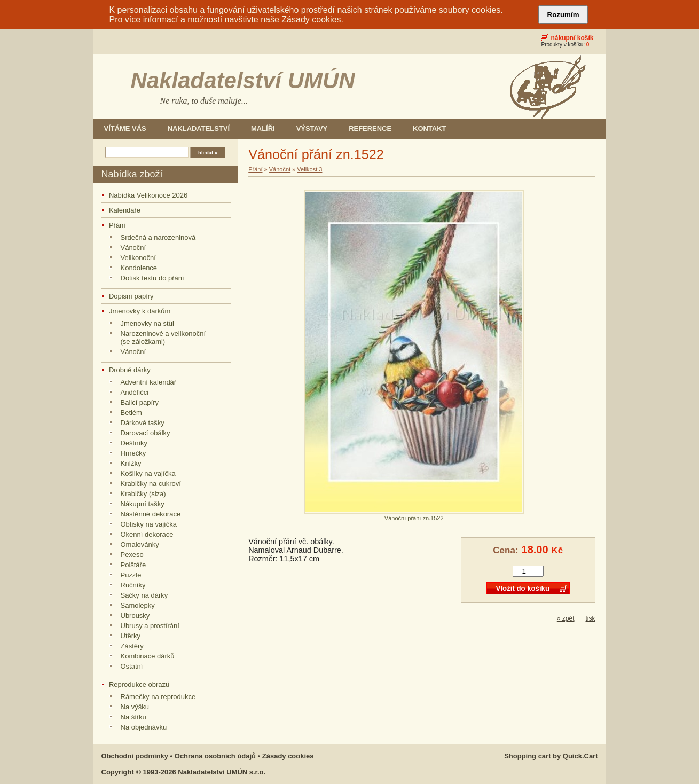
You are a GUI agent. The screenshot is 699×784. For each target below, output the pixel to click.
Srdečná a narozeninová (158, 237)
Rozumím (563, 15)
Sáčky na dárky (144, 595)
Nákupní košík (572, 38)
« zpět (566, 618)
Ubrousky (135, 616)
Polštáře (133, 565)
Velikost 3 (309, 169)
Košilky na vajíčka (148, 473)
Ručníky (133, 585)
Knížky (131, 463)
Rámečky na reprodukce (158, 697)
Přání (117, 225)
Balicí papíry (140, 402)
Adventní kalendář (149, 382)
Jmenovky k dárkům (140, 311)
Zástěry (132, 646)
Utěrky (131, 636)
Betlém (131, 413)
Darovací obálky (146, 433)
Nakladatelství (199, 128)
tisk (591, 618)
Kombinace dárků (148, 656)
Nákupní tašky (143, 504)
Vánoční (133, 248)
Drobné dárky (130, 370)
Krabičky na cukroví (151, 484)
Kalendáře (125, 210)
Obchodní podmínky (135, 756)
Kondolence (139, 268)
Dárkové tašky (143, 423)
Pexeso (132, 555)
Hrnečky (133, 453)
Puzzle (131, 575)
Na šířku (133, 717)
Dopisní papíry (131, 296)
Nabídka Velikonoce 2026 (148, 195)
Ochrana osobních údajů (215, 756)
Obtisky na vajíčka (149, 524)
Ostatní (132, 666)
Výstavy (312, 128)
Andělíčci (135, 392)
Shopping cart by (551, 756)
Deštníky (134, 443)
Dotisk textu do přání (152, 278)
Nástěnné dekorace (151, 514)
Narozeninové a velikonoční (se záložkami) (163, 338)
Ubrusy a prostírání (150, 626)
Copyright (118, 772)
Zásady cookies (311, 19)
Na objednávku (144, 727)
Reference (370, 128)
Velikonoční (138, 258)
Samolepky (138, 605)
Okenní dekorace (147, 534)
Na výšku (135, 707)
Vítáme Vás (125, 128)
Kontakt (429, 128)
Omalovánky (140, 544)
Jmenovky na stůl (147, 323)
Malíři (263, 128)
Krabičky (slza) (143, 494)
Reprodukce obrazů (139, 684)
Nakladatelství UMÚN (243, 80)
